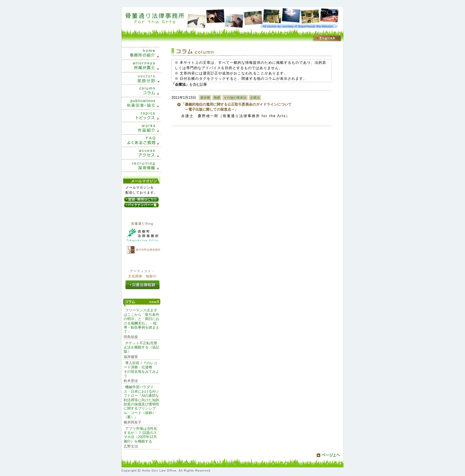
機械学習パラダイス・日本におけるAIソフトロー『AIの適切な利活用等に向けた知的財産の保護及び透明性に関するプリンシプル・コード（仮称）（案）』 (141, 402)
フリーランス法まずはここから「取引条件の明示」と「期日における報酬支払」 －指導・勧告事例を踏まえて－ (141, 321)
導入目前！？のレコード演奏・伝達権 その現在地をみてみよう (141, 369)
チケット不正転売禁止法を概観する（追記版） (141, 347)
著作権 (205, 98)
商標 (217, 98)
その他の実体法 (235, 98)
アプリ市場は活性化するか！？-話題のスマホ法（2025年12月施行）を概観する (140, 435)
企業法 (255, 98)
